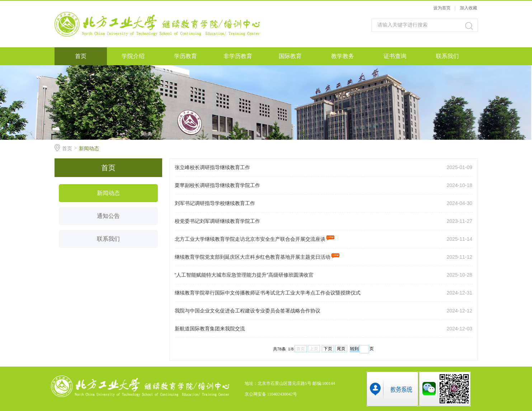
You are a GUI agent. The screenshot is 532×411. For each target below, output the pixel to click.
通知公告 (108, 216)
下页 (328, 349)
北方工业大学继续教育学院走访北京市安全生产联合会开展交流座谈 (255, 239)
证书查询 (395, 56)
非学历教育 (238, 56)
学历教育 (185, 56)
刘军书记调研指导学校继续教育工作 (215, 203)
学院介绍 (133, 56)
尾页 (341, 349)
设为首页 (442, 8)
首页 (81, 56)
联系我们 (447, 56)
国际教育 (290, 56)
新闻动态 (89, 148)
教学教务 (343, 56)
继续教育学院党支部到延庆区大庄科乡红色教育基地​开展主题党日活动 (257, 257)
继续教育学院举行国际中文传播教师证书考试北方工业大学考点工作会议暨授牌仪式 (268, 293)
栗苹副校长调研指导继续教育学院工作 (217, 185)
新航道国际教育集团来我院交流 (210, 329)
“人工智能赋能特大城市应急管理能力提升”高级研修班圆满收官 (244, 275)
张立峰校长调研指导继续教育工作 (212, 167)
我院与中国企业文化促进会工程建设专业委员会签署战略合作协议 (248, 311)
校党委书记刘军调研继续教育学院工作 (217, 221)
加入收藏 (469, 8)
